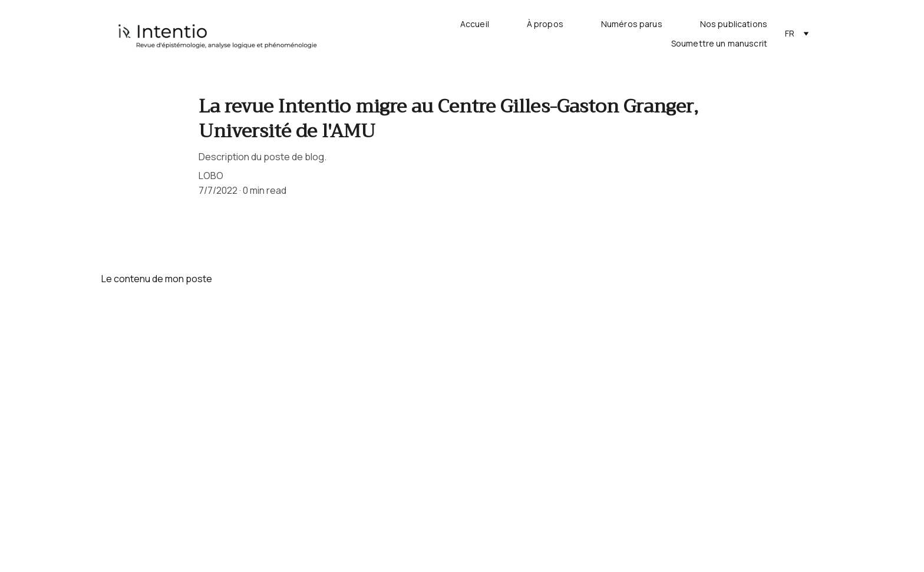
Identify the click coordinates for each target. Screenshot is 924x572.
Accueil (475, 24)
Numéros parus (632, 24)
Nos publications (734, 24)
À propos (545, 24)
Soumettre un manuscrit (719, 44)
